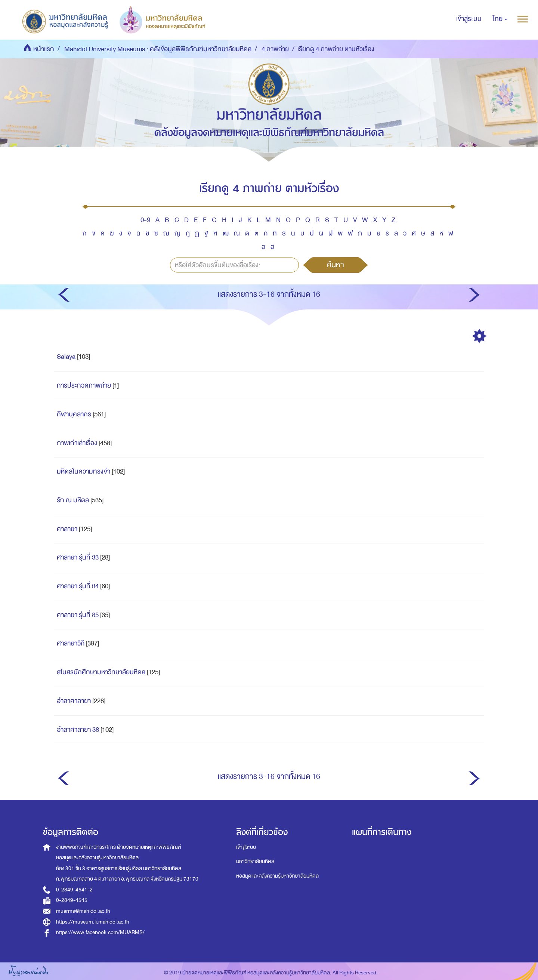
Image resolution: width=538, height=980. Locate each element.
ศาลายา (67, 529)
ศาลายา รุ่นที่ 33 (78, 557)
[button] (500, 19)
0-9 (145, 220)
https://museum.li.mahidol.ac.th (93, 922)
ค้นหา (336, 265)
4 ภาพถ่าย (275, 49)
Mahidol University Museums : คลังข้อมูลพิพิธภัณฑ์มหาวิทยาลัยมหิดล (158, 49)
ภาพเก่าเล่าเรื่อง (77, 443)
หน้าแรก (44, 49)
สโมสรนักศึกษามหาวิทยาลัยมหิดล (101, 672)
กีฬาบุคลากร (74, 414)
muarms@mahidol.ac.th (83, 911)
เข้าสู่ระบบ (246, 847)
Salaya (66, 357)
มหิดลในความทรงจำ (84, 471)
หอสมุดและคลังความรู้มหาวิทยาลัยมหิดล (277, 876)
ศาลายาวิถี (71, 643)
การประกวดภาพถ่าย (84, 386)
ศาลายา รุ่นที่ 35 (78, 615)
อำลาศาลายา (74, 701)
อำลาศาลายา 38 (78, 730)
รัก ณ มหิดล (73, 500)
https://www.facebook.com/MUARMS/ (100, 932)
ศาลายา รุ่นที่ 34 (78, 586)
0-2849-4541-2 (74, 890)
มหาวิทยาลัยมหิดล (255, 861)
